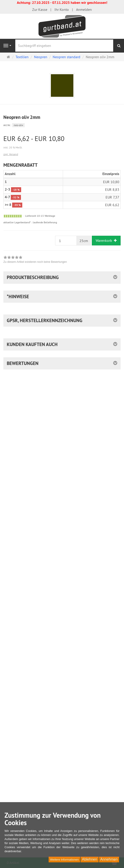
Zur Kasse (40, 9)
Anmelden (84, 9)
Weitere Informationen (64, 860)
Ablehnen (90, 859)
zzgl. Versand (11, 154)
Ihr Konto (62, 9)
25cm (84, 241)
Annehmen (109, 859)
